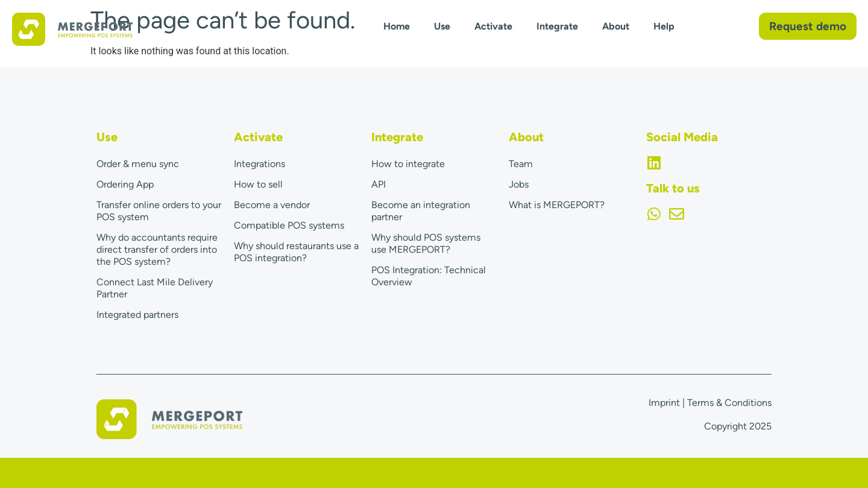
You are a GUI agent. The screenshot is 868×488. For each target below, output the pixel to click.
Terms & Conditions (729, 403)
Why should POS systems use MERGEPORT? (426, 243)
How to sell (258, 184)
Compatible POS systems (289, 225)
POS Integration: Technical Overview (429, 276)
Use (442, 26)
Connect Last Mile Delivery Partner (155, 288)
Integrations (259, 164)
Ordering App (125, 184)
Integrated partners (137, 315)
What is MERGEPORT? (557, 205)
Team (521, 164)
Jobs (519, 184)
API (379, 184)
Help (664, 26)
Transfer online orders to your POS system (159, 211)
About (616, 26)
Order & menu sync (138, 164)
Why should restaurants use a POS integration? (296, 252)
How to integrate (408, 164)
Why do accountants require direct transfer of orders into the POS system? (157, 249)
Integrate (557, 26)
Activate (493, 26)
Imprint (664, 403)
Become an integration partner (421, 211)
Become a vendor (272, 205)
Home (397, 26)
